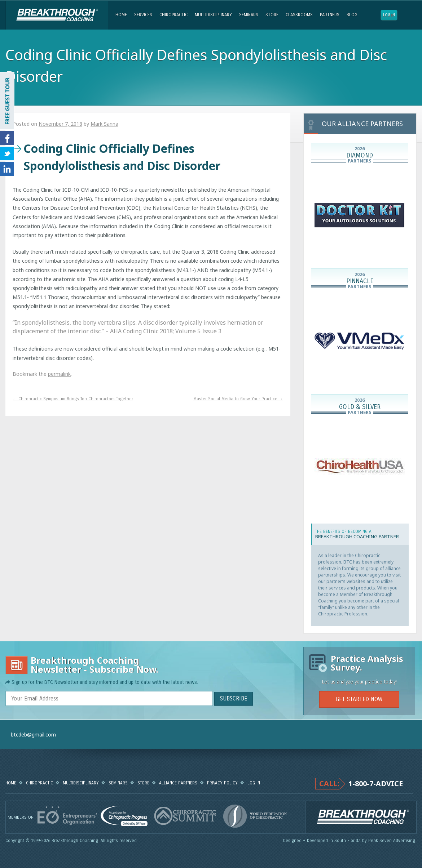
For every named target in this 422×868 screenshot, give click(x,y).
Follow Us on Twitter (7, 153)
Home (121, 15)
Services (143, 15)
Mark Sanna (104, 124)
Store (272, 15)
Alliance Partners (178, 783)
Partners (330, 15)
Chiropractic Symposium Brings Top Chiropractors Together (73, 399)
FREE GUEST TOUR (7, 101)
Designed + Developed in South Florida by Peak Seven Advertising (350, 841)
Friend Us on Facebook (7, 138)
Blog (352, 15)
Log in (389, 15)
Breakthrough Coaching (57, 15)
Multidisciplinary (213, 15)
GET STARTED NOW (359, 699)
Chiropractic (173, 15)
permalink (59, 374)
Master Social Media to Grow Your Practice (238, 399)
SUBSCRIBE (234, 698)
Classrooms (299, 15)
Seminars (249, 15)
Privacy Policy (222, 783)
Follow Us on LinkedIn (7, 169)
